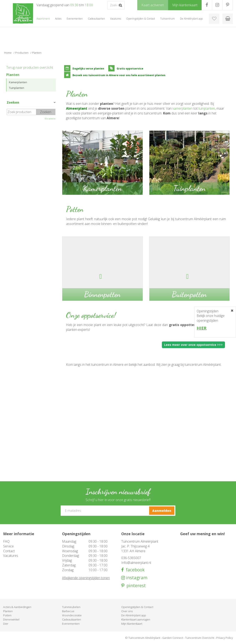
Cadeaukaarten (72, 619)
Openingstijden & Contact (137, 607)
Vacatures (11, 556)
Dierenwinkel (11, 619)
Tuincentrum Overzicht (200, 638)
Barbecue (68, 611)
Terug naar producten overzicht (30, 67)
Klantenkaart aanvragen (136, 619)
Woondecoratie (72, 615)
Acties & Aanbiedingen (17, 607)
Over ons (127, 611)
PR (228, 5)
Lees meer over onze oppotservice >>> (193, 345)
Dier (6, 624)
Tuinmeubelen (71, 607)
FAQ (6, 541)
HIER (202, 328)
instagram (136, 578)
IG (217, 5)
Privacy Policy (225, 638)
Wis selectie (50, 119)
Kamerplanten (18, 82)
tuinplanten (207, 108)
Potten (7, 615)
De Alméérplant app (134, 615)
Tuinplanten (17, 88)
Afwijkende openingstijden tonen (86, 578)
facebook (134, 570)
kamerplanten (183, 108)
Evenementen (71, 624)
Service (8, 546)
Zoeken (13, 102)
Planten (13, 75)
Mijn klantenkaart (132, 624)
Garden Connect (173, 638)
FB (207, 5)
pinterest (135, 586)
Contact (9, 551)
